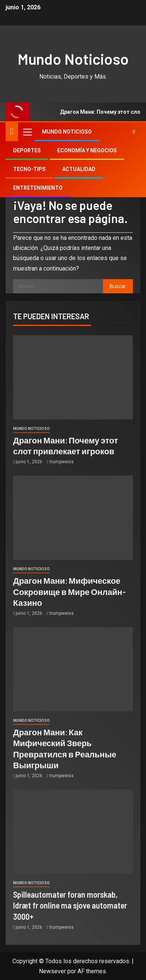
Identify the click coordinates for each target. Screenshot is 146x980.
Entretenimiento (38, 188)
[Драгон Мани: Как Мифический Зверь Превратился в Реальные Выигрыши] (73, 669)
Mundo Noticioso (73, 59)
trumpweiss (62, 462)
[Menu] (27, 132)
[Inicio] (12, 131)
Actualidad (79, 169)
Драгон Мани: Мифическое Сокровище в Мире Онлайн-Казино (69, 591)
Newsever (52, 971)
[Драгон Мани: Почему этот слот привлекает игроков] (73, 377)
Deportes (27, 150)
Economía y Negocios (87, 150)
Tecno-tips (29, 169)
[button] (27, 132)
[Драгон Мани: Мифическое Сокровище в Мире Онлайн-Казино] (73, 518)
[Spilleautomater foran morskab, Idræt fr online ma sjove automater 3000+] (73, 832)
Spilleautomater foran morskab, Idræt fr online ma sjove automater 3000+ (70, 905)
